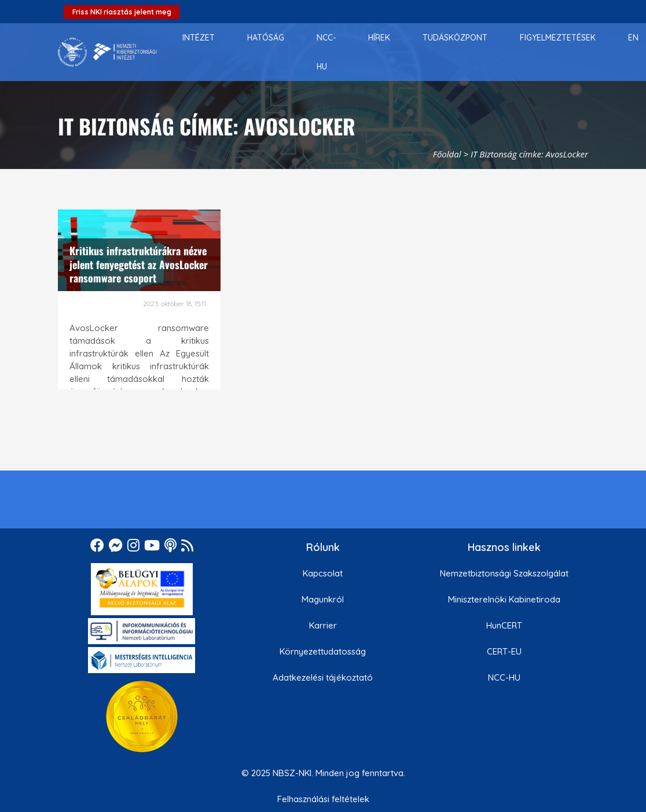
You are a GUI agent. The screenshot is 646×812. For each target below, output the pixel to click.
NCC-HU (504, 677)
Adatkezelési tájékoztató (323, 677)
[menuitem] (199, 38)
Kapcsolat (323, 573)
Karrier (323, 625)
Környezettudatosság (323, 651)
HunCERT (504, 625)
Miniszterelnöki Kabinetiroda (504, 599)
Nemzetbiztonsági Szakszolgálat (504, 573)
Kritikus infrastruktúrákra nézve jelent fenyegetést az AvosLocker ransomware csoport (139, 264)
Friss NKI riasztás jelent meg (122, 12)
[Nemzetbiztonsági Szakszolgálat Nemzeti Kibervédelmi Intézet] (107, 52)
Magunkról (323, 599)
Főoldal (447, 154)
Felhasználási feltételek (323, 799)
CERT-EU (504, 651)
